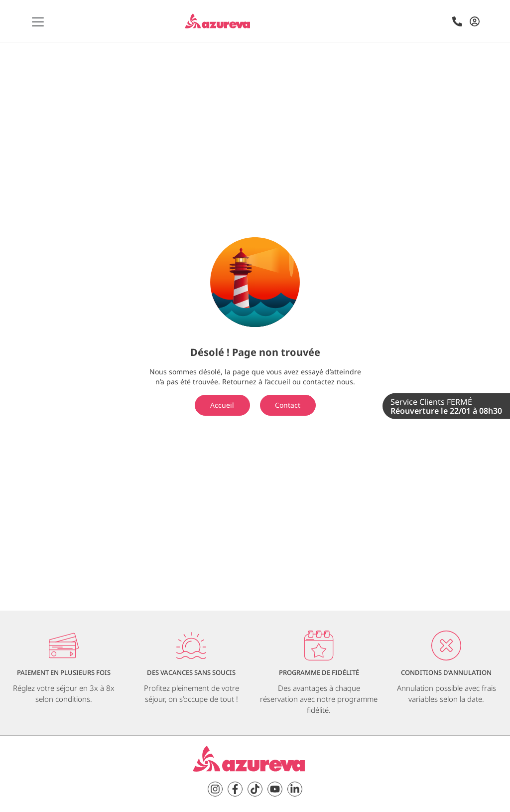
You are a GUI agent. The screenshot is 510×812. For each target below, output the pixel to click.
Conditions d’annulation (446, 672)
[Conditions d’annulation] (446, 646)
